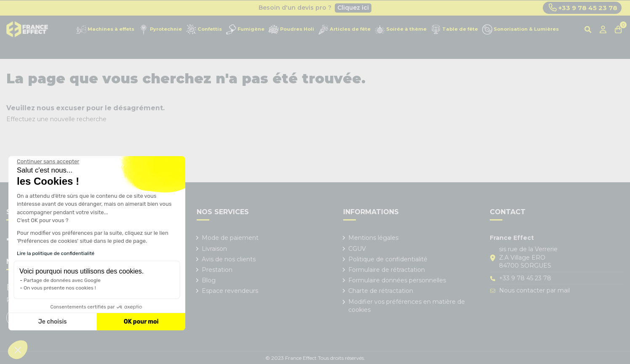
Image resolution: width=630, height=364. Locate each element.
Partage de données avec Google (62, 280)
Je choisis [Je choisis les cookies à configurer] (53, 322)
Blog (209, 280)
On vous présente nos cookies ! (60, 288)
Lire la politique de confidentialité (56, 253)
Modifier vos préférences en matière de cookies (407, 306)
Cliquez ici (353, 8)
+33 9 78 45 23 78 (583, 8)
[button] (18, 350)
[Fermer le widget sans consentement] (48, 162)
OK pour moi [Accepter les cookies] (141, 322)
